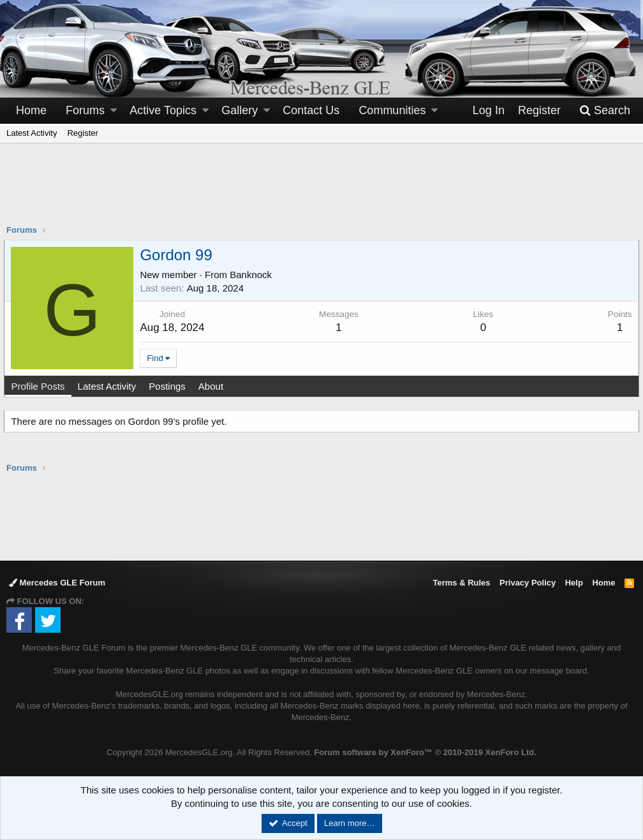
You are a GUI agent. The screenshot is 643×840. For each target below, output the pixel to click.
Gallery (240, 110)
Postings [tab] (170, 386)
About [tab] (213, 386)
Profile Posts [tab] (40, 386)
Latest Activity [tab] (109, 386)
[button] (114, 111)
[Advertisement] (321, 192)
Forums (85, 110)
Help (574, 583)
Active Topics (163, 110)
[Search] (605, 111)
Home (31, 110)
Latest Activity (32, 133)
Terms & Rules (461, 583)
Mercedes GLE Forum (57, 583)
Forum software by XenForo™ (425, 752)
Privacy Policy (528, 583)
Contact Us (311, 110)
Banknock (253, 275)
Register (82, 133)
